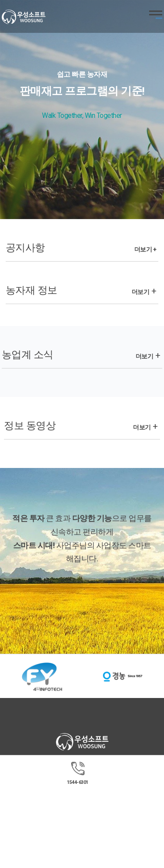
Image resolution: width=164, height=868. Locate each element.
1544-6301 (78, 782)
